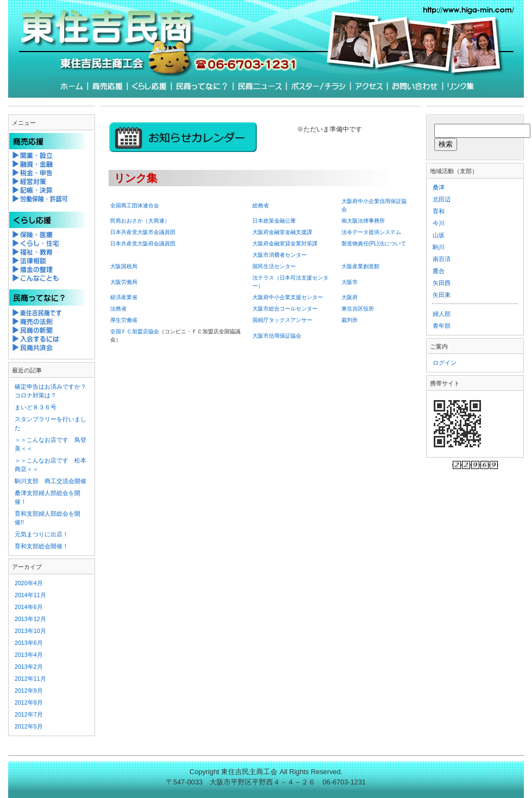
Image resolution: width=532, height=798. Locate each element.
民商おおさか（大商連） (140, 221)
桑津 (439, 187)
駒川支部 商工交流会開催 (50, 481)
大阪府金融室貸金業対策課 (285, 243)
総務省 (261, 205)
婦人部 (442, 314)
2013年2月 (29, 667)
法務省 (118, 309)
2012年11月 (30, 679)
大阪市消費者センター (280, 255)
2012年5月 (29, 726)
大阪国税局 (124, 266)
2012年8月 (29, 702)
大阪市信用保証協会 (277, 336)
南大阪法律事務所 (363, 221)
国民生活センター (274, 266)
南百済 (442, 259)
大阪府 (350, 297)
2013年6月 (29, 643)
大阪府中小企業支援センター (288, 297)
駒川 (439, 247)
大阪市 (350, 282)
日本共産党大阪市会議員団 (143, 232)
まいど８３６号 (36, 407)
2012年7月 (29, 714)
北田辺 (442, 199)
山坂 (439, 235)
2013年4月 (29, 655)
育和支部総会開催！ (42, 546)
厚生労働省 (124, 320)
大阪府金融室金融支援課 (282, 232)
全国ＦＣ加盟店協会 (135, 331)
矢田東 (442, 295)
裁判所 (350, 320)
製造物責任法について (374, 243)
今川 (439, 223)
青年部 (442, 326)
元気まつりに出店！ (42, 534)
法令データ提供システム (371, 232)
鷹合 (439, 271)
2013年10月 (30, 631)
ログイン (445, 363)
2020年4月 (29, 583)
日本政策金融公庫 (274, 221)
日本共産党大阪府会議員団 (143, 243)
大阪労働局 (124, 282)
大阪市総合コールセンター (285, 309)
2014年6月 (29, 607)
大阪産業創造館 (360, 266)
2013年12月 (30, 619)
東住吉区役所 (358, 309)
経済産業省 (124, 297)
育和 (439, 211)
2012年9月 (29, 691)
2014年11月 (30, 595)
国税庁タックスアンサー (282, 320)
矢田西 (442, 283)
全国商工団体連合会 (135, 205)
